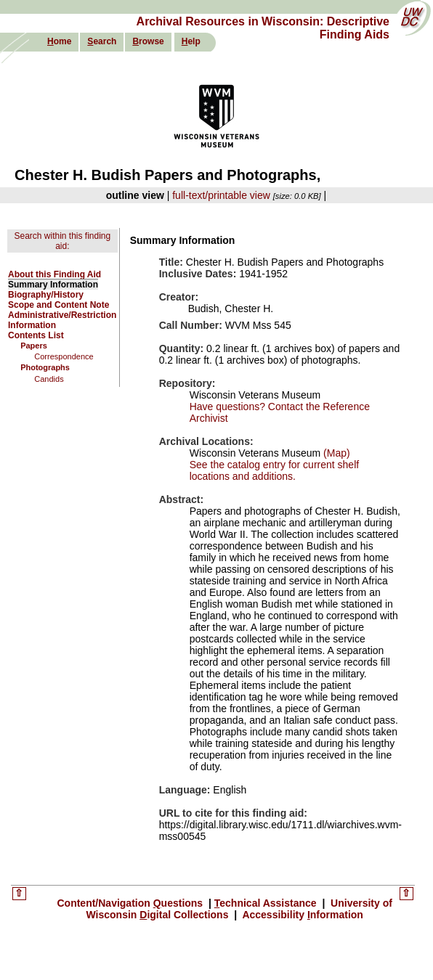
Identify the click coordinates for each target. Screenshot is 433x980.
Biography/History (46, 295)
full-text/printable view (221, 195)
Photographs (45, 367)
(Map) (335, 453)
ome (59, 41)
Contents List (36, 335)
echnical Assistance (267, 903)
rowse (148, 41)
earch (102, 41)
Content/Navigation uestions (131, 903)
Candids (49, 379)
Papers (34, 346)
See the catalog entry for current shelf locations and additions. (274, 470)
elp (191, 41)
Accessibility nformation (302, 915)
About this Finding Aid (54, 274)
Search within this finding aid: (62, 241)
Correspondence (64, 356)
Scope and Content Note (58, 305)
